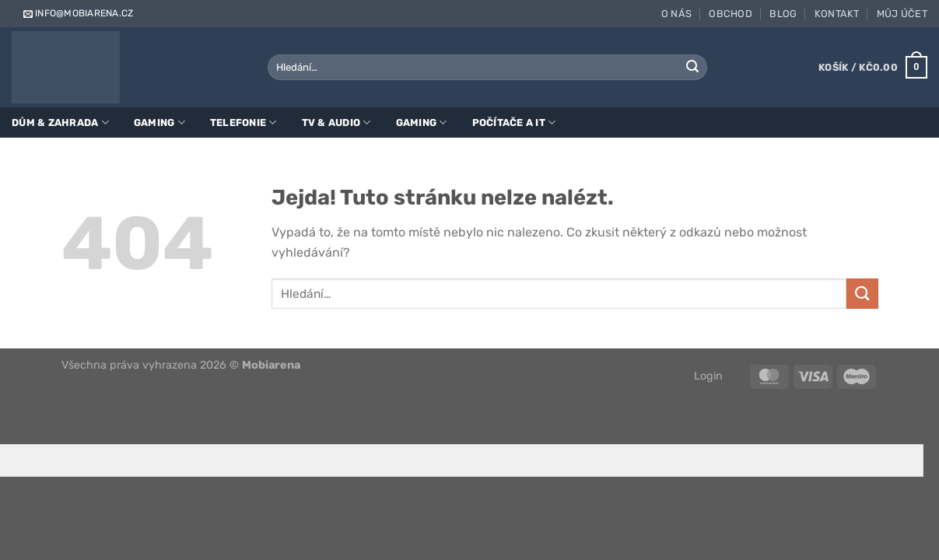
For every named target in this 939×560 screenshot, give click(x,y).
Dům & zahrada (60, 122)
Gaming (159, 122)
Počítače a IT (514, 122)
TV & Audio (336, 122)
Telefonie (244, 122)
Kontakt (837, 14)
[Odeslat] (693, 68)
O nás (676, 14)
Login (708, 376)
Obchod (731, 14)
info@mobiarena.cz (77, 13)
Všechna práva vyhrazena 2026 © (181, 365)
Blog (783, 14)
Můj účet (902, 14)
